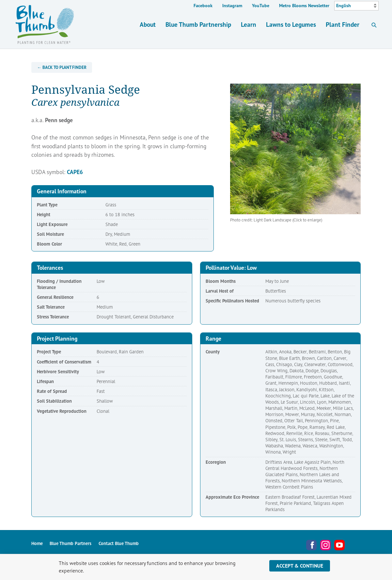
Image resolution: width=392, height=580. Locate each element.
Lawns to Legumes (291, 24)
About (148, 24)
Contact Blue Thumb (119, 543)
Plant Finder (343, 24)
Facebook (203, 6)
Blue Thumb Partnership (198, 24)
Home (37, 543)
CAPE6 (75, 172)
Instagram (232, 6)
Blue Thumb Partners (71, 543)
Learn (249, 24)
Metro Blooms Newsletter (304, 6)
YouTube (261, 6)
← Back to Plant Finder (62, 67)
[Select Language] (356, 6)
